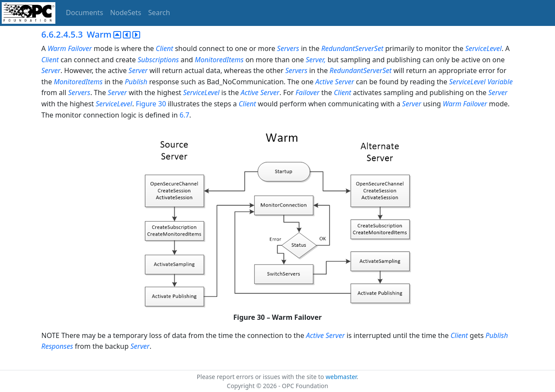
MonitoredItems (219, 60)
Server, (316, 60)
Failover (80, 48)
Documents (84, 13)
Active (324, 82)
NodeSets (126, 13)
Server (51, 70)
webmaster (341, 377)
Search (159, 13)
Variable (500, 82)
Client (164, 48)
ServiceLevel (483, 48)
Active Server (260, 92)
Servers (288, 48)
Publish (136, 82)
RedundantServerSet (353, 48)
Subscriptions (158, 60)
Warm (57, 48)
